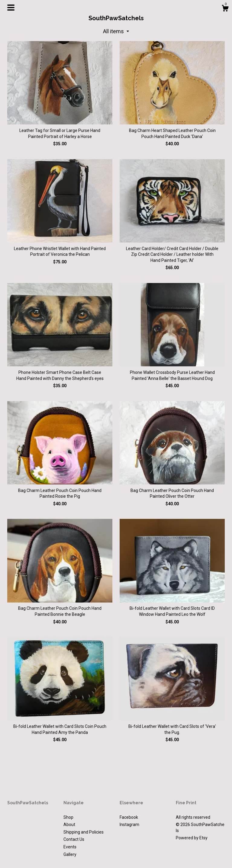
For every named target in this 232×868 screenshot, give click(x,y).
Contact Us (74, 839)
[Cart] (225, 9)
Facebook (129, 817)
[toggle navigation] (11, 8)
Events (70, 847)
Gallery (70, 854)
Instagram (129, 825)
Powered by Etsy (192, 838)
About (69, 825)
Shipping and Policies (84, 832)
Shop (68, 817)
